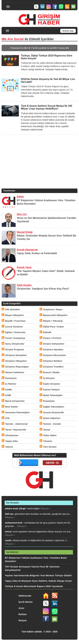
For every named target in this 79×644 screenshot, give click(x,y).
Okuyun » (45, 509)
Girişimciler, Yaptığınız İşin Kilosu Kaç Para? (43, 289)
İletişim (23, 620)
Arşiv (22, 608)
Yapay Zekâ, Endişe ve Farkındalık (37, 253)
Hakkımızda (25, 596)
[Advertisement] (39, 166)
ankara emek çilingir (15, 509)
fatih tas (9, 514)
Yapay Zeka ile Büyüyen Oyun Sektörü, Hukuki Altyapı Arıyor (38, 581)
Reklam (23, 614)
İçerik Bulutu (26, 602)
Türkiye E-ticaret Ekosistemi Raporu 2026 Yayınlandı (34, 586)
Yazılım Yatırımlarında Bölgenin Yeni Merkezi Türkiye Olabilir (38, 575)
